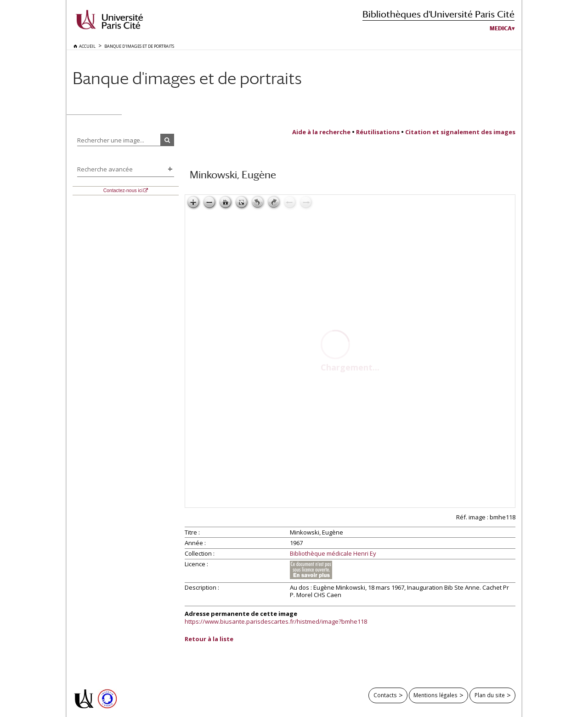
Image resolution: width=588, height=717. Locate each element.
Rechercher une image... (111, 140)
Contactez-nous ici (123, 191)
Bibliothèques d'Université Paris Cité (438, 14)
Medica (501, 28)
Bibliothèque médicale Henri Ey (333, 554)
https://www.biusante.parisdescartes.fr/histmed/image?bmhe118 (276, 621)
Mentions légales (435, 695)
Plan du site (490, 695)
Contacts (385, 695)
